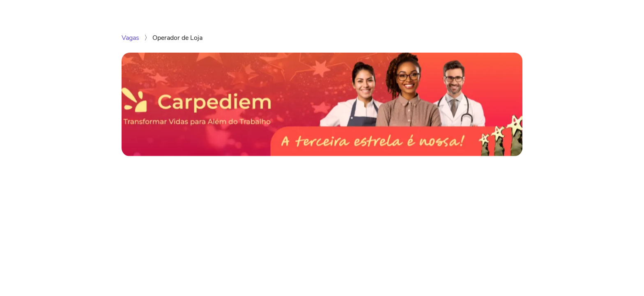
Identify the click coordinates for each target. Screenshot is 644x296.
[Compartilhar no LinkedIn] (138, 212)
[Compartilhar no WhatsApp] (125, 212)
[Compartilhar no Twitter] (163, 212)
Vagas (131, 38)
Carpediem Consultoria (483, 12)
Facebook (582, 12)
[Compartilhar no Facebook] (151, 212)
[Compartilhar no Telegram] (176, 212)
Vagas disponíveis (413, 12)
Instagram (543, 12)
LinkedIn (619, 12)
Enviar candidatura (455, 178)
